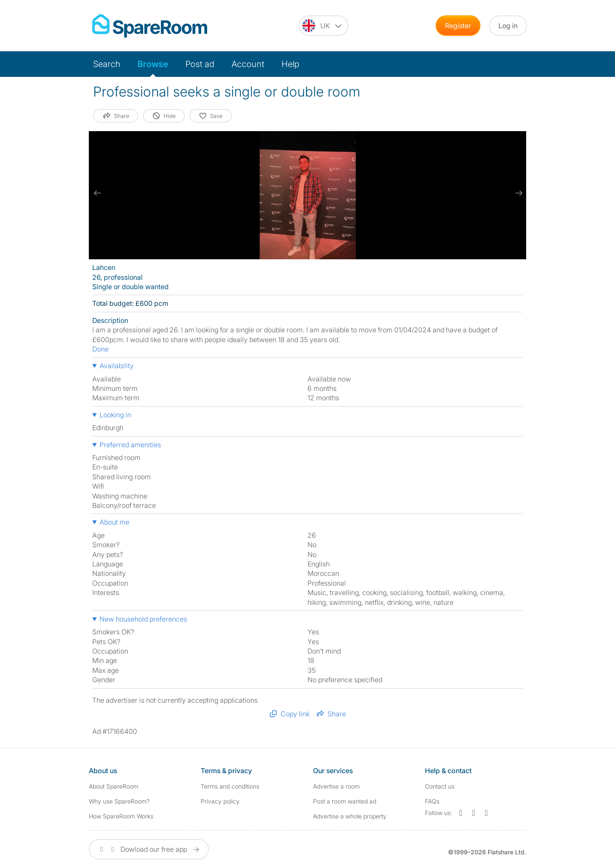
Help (290, 64)
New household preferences (143, 619)
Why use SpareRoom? (119, 801)
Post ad (200, 64)
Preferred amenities (130, 445)
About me (114, 522)
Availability (117, 366)
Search (107, 64)
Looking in (115, 415)
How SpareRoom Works (121, 816)
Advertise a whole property (350, 816)
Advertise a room (336, 786)
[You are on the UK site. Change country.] (324, 26)
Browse (153, 64)
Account (248, 64)
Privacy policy (220, 801)
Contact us (440, 786)
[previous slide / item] (97, 193)
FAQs (432, 801)
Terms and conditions (230, 786)
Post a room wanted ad (345, 801)
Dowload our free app (149, 849)
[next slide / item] (518, 193)
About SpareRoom (114, 786)
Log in (508, 26)
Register (458, 26)
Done (100, 349)
